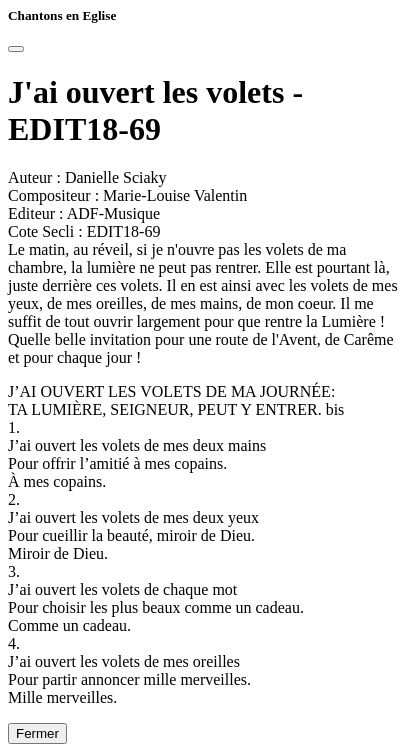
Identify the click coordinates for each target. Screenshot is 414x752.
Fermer (37, 733)
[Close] (16, 49)
